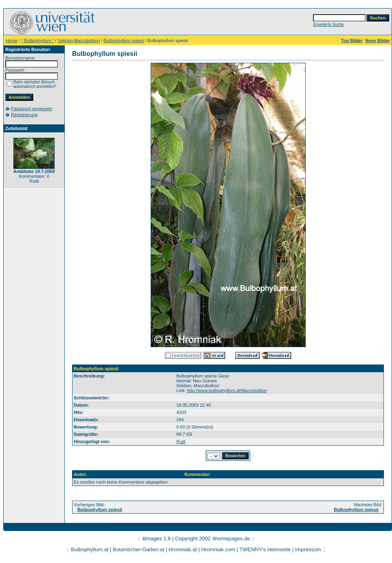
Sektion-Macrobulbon (79, 41)
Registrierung (24, 115)
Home (12, 41)
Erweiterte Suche (328, 25)
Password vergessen (32, 109)
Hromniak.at (183, 549)
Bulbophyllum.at (90, 549)
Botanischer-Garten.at (138, 549)
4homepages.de (231, 538)
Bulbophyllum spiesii (124, 41)
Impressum (308, 549)
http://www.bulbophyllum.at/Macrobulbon (227, 390)
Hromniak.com (218, 549)
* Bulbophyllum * (38, 41)
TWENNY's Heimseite (265, 549)
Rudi (181, 441)
